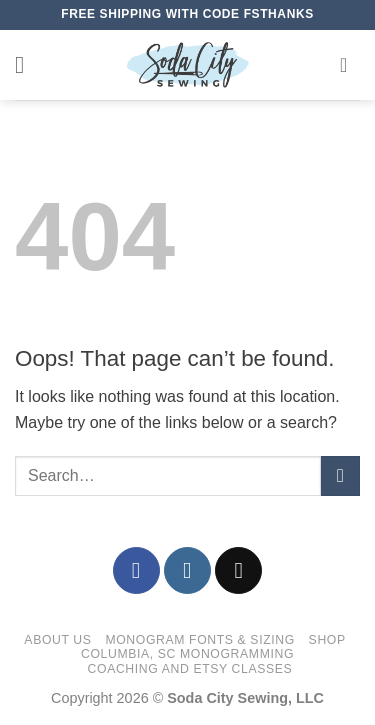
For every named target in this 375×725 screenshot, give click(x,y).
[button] (27, 64)
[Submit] (340, 475)
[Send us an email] (238, 570)
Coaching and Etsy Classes (190, 669)
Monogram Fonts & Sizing (199, 640)
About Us (57, 640)
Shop (327, 640)
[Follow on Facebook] (136, 570)
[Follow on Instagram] (187, 570)
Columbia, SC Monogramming (187, 654)
